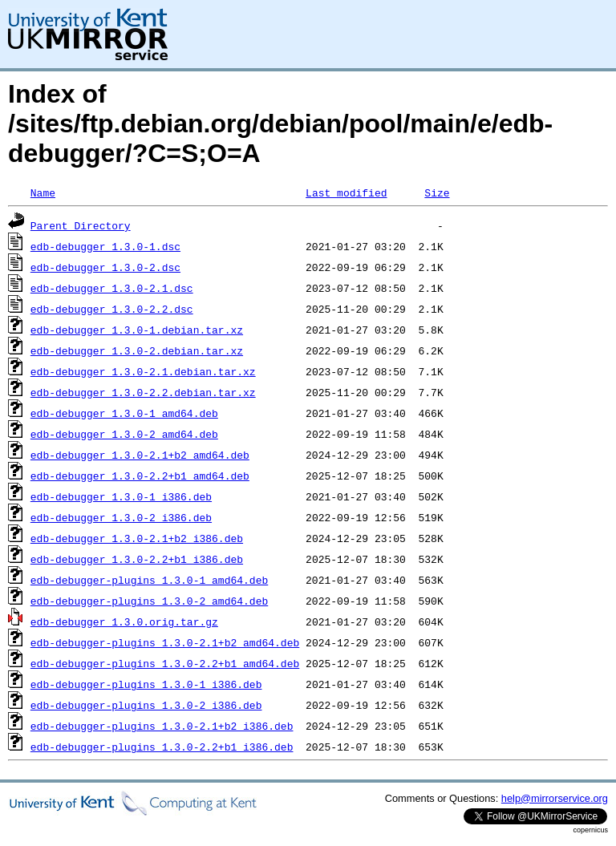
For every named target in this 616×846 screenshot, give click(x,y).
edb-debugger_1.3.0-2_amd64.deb (124, 434)
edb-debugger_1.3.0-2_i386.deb (121, 517)
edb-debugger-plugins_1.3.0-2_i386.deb (146, 705)
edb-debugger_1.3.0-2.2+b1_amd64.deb (140, 476)
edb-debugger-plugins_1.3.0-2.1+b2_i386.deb (162, 726)
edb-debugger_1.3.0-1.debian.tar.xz (137, 330)
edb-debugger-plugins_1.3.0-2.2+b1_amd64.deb (165, 663)
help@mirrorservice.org (555, 798)
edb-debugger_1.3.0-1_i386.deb (121, 496)
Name (43, 192)
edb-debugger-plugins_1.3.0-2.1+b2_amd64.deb (165, 642)
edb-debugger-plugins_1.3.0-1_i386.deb (146, 684)
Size (437, 192)
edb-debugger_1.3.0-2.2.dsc (112, 309)
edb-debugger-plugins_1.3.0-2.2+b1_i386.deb (162, 747)
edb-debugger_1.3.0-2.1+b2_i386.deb (137, 538)
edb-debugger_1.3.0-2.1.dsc (112, 288)
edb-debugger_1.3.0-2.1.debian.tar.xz (143, 371)
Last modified (346, 192)
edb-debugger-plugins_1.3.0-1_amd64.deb (149, 580)
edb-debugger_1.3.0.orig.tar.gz (124, 621)
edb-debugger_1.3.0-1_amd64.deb (124, 413)
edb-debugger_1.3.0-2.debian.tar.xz (137, 350)
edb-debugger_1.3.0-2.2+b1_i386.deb (137, 559)
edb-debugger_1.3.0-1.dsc (105, 246)
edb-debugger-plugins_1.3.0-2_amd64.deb (149, 601)
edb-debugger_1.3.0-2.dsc (105, 267)
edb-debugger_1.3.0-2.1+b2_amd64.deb (140, 455)
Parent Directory (81, 225)
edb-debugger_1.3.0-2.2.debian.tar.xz (143, 392)
